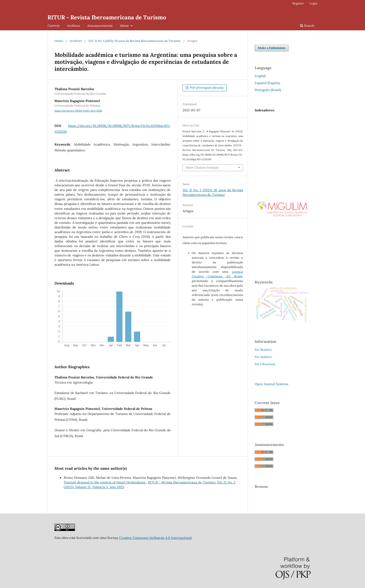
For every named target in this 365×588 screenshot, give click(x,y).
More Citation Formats (202, 168)
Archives (73, 26)
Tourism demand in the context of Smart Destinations (105, 482)
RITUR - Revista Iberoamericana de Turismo (107, 17)
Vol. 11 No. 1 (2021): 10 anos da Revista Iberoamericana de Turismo (135, 41)
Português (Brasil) (268, 90)
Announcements (100, 26)
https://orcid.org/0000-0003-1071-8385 (78, 111)
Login (313, 3)
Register (298, 3)
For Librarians (265, 364)
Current (54, 26)
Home (59, 41)
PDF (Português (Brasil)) (206, 88)
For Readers (263, 350)
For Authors (263, 357)
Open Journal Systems (271, 384)
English (260, 76)
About (125, 26)
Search (307, 26)
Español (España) (267, 83)
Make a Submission (272, 48)
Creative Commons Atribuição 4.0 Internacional (155, 538)
